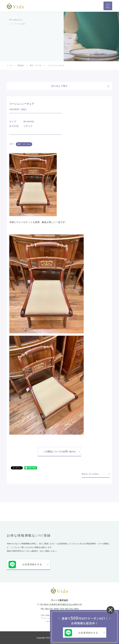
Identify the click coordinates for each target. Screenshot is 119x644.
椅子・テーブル (24, 144)
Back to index (90, 474)
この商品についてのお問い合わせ (59, 451)
